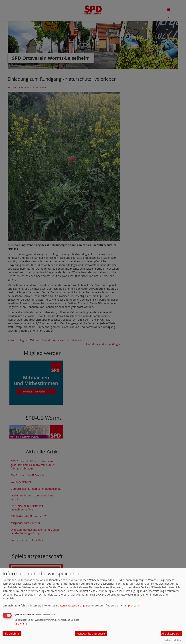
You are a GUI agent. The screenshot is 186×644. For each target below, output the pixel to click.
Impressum (132, 605)
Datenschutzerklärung (71, 605)
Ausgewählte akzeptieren (91, 634)
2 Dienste (20, 624)
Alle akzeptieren (171, 634)
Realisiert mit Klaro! (173, 640)
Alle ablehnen (12, 634)
